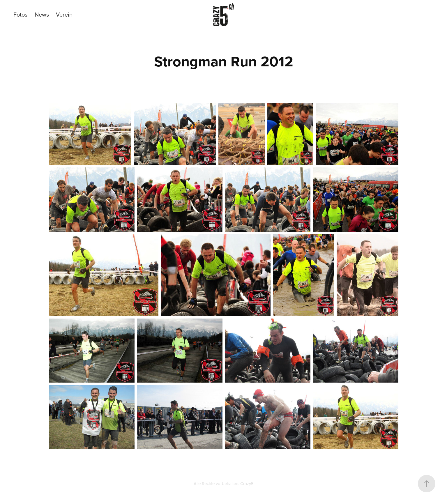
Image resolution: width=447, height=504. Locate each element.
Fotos (20, 14)
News (42, 14)
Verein (64, 14)
